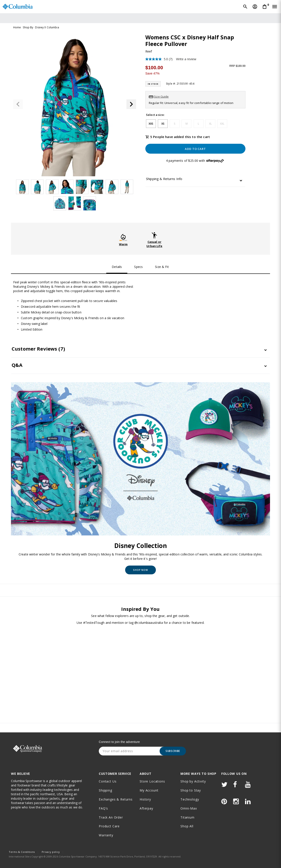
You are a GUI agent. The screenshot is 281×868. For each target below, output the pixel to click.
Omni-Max (189, 808)
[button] (131, 104)
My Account (149, 790)
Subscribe (173, 751)
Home (17, 27)
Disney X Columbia (47, 27)
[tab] (195, 180)
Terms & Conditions (22, 852)
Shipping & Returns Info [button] (164, 179)
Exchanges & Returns (116, 799)
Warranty (106, 835)
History (145, 799)
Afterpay (146, 808)
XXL (222, 124)
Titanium (187, 817)
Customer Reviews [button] (38, 349)
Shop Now (140, 570)
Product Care (109, 826)
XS (163, 124)
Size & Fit (162, 267)
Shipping (105, 790)
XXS (151, 124)
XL (210, 124)
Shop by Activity (193, 781)
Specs (138, 267)
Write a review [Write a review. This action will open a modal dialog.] (186, 59)
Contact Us (108, 781)
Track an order (111, 817)
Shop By (28, 27)
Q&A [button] (17, 365)
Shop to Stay (191, 790)
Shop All (187, 826)
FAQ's (103, 808)
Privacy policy (51, 852)
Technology (190, 799)
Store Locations (152, 781)
